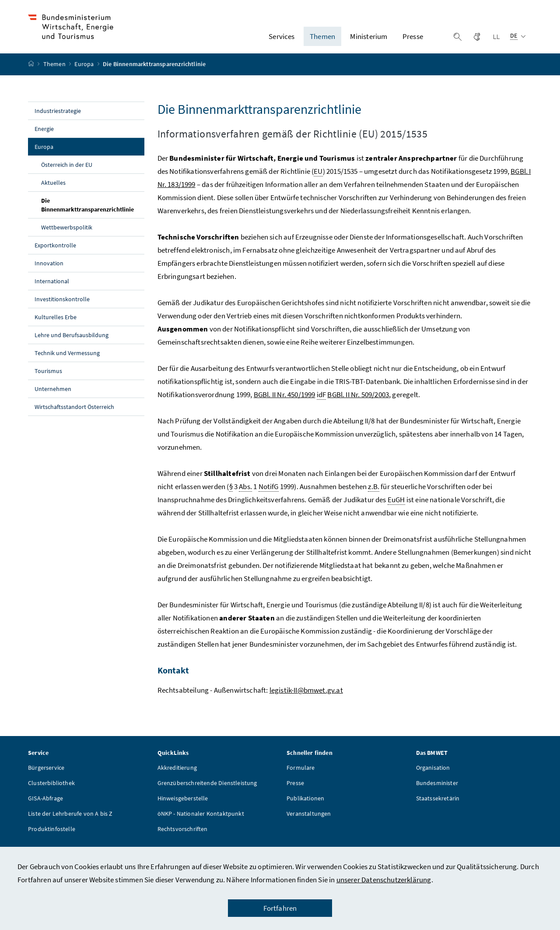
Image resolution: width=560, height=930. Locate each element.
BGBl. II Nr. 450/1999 (285, 402)
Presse (295, 790)
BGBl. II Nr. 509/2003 (358, 402)
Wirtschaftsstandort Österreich (74, 414)
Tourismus (48, 378)
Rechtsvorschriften (183, 836)
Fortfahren (280, 908)
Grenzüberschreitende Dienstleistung (207, 790)
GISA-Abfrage (45, 805)
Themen (55, 71)
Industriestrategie (58, 118)
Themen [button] (322, 40)
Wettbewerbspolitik (67, 234)
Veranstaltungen (309, 821)
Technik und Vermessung (67, 360)
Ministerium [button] (369, 40)
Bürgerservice (46, 775)
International (52, 288)
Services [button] (282, 40)
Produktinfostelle (52, 836)
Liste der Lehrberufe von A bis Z (70, 821)
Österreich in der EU (67, 172)
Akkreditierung (177, 775)
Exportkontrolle (55, 252)
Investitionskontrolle (62, 306)
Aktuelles (53, 190)
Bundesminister (437, 790)
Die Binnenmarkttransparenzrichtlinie (93, 212)
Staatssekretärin (438, 805)
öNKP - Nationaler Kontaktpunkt (201, 821)
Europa (85, 71)
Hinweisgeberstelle (183, 805)
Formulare (301, 775)
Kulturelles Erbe (56, 324)
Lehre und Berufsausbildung (72, 342)
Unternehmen (53, 396)
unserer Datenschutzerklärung (384, 880)
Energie (44, 136)
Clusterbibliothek (51, 790)
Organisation (433, 775)
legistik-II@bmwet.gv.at (306, 697)
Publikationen (305, 805)
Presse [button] (413, 40)
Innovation (49, 270)
